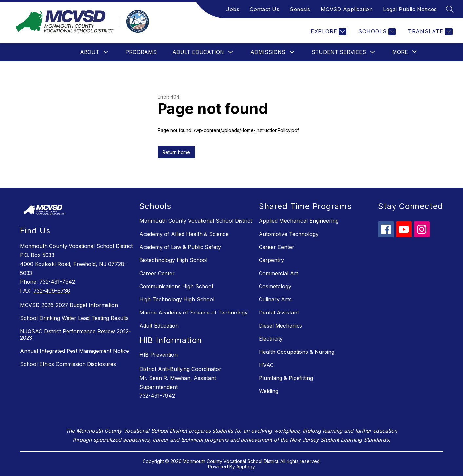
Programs (141, 52)
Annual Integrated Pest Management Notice (75, 351)
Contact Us (264, 9)
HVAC (266, 365)
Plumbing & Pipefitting (286, 378)
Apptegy (246, 467)
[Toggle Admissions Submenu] (292, 52)
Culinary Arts (275, 299)
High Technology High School (177, 299)
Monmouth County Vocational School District (196, 221)
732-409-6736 (52, 291)
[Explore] (328, 32)
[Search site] (450, 9)
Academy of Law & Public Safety (180, 247)
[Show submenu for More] (400, 52)
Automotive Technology (289, 234)
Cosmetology (275, 286)
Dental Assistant (279, 313)
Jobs (233, 9)
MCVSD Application (347, 9)
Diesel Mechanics (280, 326)
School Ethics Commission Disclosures (68, 364)
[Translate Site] (429, 32)
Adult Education (198, 52)
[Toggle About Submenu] (106, 52)
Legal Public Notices (410, 9)
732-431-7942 (57, 282)
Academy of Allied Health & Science (184, 234)
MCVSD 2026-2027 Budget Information (69, 305)
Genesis (300, 9)
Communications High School (176, 286)
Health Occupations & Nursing (297, 352)
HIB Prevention (158, 355)
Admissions (268, 52)
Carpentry (271, 260)
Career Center (157, 273)
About (90, 52)
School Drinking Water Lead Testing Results (74, 318)
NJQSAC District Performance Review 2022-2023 (76, 334)
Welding (269, 391)
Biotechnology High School (173, 260)
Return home (176, 152)
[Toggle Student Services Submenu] (373, 52)
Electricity (271, 339)
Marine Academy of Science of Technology (193, 313)
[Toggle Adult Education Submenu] (231, 52)
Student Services (339, 52)
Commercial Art (278, 273)
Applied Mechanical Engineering (299, 221)
